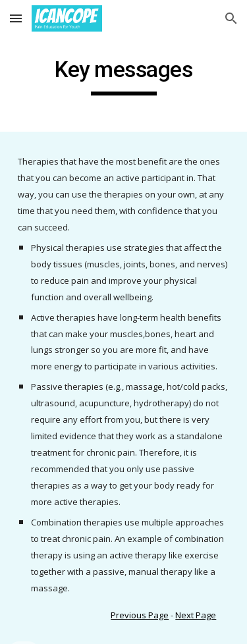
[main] (124, 76)
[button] (16, 18)
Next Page (196, 615)
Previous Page (140, 615)
